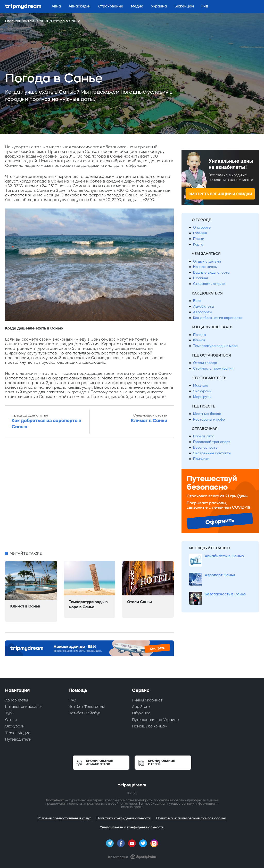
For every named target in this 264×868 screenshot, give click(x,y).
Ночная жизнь (205, 267)
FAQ (72, 700)
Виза (197, 301)
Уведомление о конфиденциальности (132, 827)
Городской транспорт (212, 442)
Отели (11, 720)
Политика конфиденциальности (124, 818)
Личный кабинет (147, 700)
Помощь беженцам (150, 726)
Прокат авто (204, 436)
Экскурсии (202, 391)
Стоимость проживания (213, 368)
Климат (199, 340)
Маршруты (202, 397)
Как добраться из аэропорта (218, 318)
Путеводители (18, 739)
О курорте (202, 227)
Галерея (200, 233)
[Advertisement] (89, 496)
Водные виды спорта (211, 272)
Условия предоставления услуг (64, 818)
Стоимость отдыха (209, 284)
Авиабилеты (204, 306)
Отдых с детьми (207, 261)
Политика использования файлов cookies (191, 818)
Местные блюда (207, 414)
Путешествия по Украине (155, 720)
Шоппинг (201, 278)
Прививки (201, 459)
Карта (198, 244)
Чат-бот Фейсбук (84, 713)
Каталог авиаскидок (24, 707)
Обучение (141, 713)
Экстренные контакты (212, 453)
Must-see (201, 385)
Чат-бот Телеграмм (87, 707)
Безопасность (205, 448)
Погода (199, 335)
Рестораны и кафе (209, 419)
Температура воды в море (215, 346)
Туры (10, 713)
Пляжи (199, 239)
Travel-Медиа (18, 733)
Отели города (205, 363)
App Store (141, 707)
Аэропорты (203, 312)
